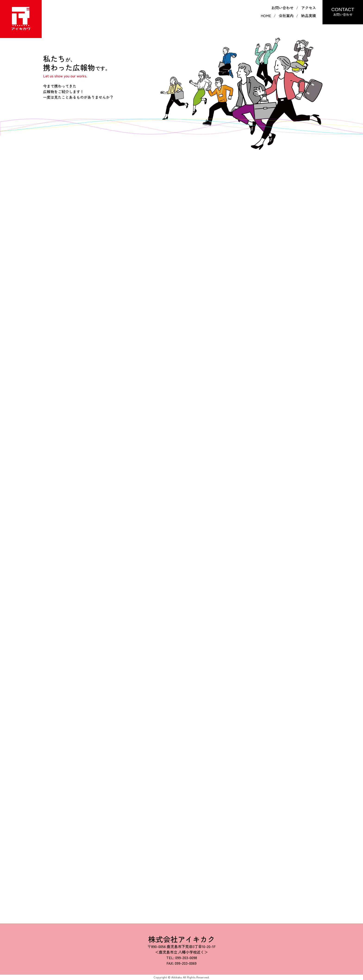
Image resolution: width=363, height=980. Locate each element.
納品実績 (309, 16)
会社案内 (286, 16)
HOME (266, 16)
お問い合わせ (282, 8)
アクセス (309, 8)
